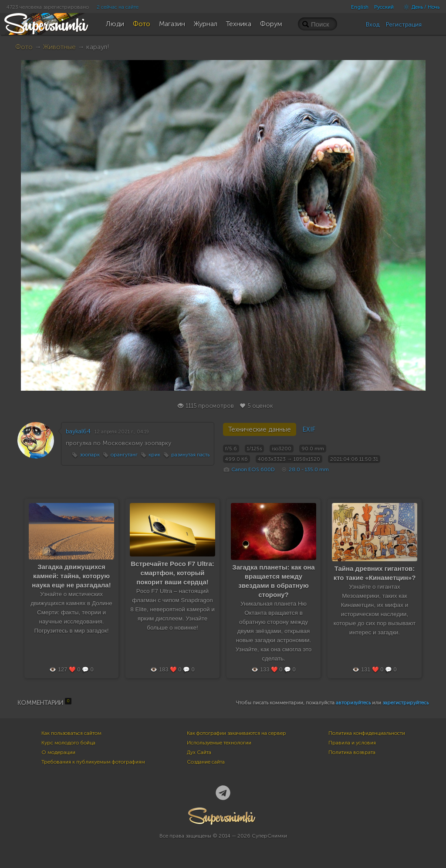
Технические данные (260, 429)
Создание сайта (206, 762)
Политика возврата (352, 752)
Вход (373, 25)
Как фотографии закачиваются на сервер (237, 733)
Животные (59, 47)
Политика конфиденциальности (367, 733)
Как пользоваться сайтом (71, 733)
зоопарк (90, 455)
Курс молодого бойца (68, 743)
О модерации (58, 752)
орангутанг (124, 455)
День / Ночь (419, 7)
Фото (24, 47)
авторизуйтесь (353, 703)
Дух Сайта (199, 752)
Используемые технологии (219, 743)
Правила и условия (352, 743)
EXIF (309, 429)
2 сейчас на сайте (118, 7)
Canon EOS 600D (253, 469)
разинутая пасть (190, 455)
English (360, 7)
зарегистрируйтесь (405, 703)
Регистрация (404, 25)
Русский (384, 7)
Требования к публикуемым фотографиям (93, 762)
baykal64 (78, 431)
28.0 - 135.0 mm (309, 469)
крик (154, 455)
